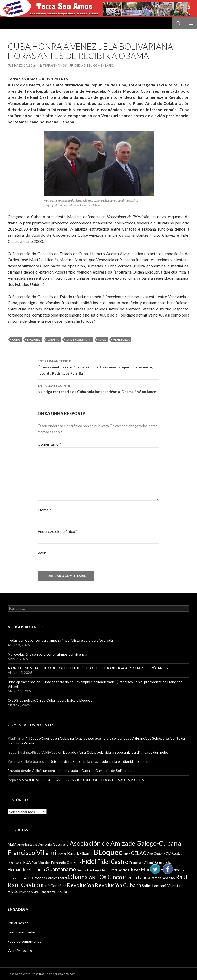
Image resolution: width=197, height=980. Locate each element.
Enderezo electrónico (58, 531)
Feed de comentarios (24, 941)
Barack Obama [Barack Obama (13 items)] (80, 853)
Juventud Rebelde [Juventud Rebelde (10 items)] (167, 870)
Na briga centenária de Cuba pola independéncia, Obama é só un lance (98, 388)
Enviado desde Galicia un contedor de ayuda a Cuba (49, 771)
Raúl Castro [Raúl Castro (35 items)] (24, 885)
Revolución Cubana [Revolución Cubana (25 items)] (118, 885)
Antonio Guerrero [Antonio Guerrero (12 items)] (54, 844)
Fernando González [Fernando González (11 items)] (66, 863)
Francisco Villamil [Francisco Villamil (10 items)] (142, 863)
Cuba (16, 339)
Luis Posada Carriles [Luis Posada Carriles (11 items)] (42, 878)
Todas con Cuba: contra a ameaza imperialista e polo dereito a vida (60, 640)
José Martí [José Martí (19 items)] (142, 869)
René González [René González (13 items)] (53, 886)
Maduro (34, 339)
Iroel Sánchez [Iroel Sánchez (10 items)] (120, 870)
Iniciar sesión (18, 923)
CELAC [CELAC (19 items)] (139, 853)
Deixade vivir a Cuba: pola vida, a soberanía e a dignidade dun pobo (116, 752)
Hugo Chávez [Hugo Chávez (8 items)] (101, 870)
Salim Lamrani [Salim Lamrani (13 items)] (154, 886)
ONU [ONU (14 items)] (94, 878)
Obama (53, 339)
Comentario (50, 444)
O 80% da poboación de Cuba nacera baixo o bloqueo (50, 700)
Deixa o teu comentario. (94, 65)
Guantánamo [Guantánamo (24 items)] (61, 869)
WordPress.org (20, 950)
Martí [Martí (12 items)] (63, 878)
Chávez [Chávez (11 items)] (159, 854)
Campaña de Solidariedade (116, 771)
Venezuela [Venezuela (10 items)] (59, 892)
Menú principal (189, 23)
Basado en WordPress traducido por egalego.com (42, 974)
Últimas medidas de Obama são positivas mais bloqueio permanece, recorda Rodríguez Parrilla (98, 367)
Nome (45, 510)
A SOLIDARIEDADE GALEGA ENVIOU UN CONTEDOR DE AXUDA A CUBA (83, 780)
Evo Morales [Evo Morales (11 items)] (41, 863)
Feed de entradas (22, 932)
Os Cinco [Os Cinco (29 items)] (111, 877)
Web (42, 553)
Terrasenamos (55, 65)
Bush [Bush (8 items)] (127, 854)
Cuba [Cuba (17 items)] (177, 853)
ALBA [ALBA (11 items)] (12, 844)
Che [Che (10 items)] (150, 854)
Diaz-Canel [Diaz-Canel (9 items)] (15, 863)
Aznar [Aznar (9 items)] (62, 854)
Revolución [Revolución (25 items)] (81, 885)
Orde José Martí (79, 339)
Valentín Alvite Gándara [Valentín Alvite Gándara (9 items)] (35, 892)
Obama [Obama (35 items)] (78, 877)
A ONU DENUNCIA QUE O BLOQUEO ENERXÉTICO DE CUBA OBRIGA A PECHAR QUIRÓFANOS (88, 668)
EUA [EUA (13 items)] (27, 862)
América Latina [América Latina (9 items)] (27, 845)
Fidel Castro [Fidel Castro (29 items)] (113, 862)
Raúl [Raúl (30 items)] (181, 877)
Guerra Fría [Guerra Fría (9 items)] (85, 870)
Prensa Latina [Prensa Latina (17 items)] (136, 878)
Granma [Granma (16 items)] (37, 870)
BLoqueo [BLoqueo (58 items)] (108, 852)
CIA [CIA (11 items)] (169, 854)
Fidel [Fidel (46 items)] (89, 861)
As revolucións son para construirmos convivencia (47, 654)
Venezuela (121, 339)
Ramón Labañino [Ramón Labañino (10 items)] (163, 878)
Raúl (102, 339)
